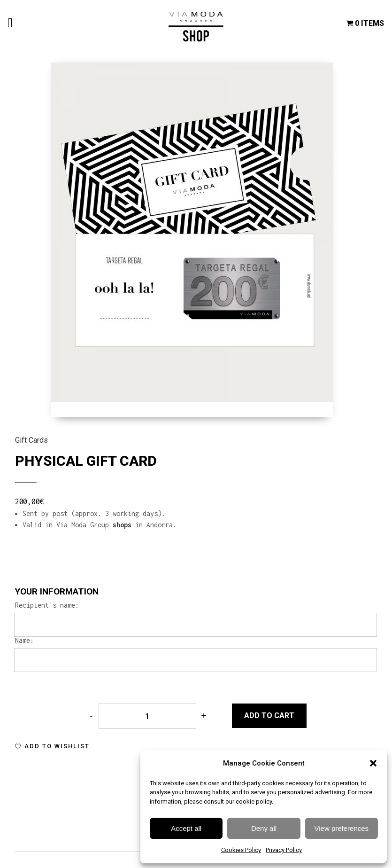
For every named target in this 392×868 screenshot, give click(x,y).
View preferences (342, 828)
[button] (373, 763)
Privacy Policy (284, 850)
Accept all (186, 828)
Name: (24, 641)
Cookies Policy (241, 850)
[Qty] (147, 716)
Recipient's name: (47, 605)
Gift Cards (31, 440)
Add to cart (269, 716)
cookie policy (254, 802)
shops (122, 525)
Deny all (264, 828)
